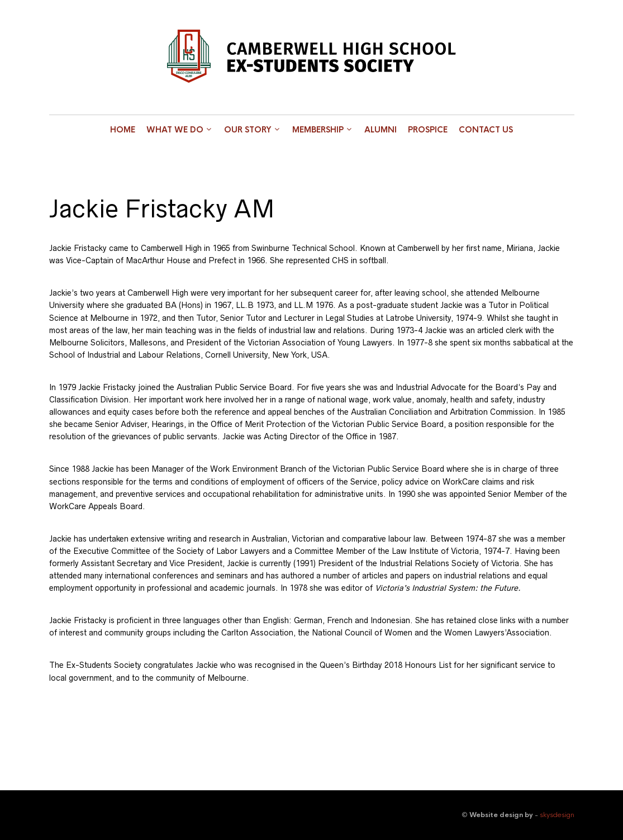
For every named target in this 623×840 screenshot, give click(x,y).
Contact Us (486, 130)
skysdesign (557, 815)
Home (123, 130)
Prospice (428, 130)
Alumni (381, 130)
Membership (318, 130)
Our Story (248, 130)
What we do (175, 130)
